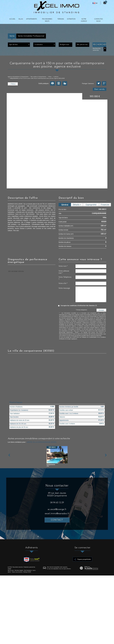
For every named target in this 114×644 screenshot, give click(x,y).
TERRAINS (61, 19)
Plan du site (11, 570)
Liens (34, 570)
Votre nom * (63, 266)
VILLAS (21, 19)
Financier (105, 205)
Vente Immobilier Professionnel (31, 36)
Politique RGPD (27, 572)
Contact (57, 520)
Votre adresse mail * (64, 272)
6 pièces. (56, 77)
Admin (9, 572)
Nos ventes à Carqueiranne (38, 77)
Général (65, 205)
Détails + (77, 205)
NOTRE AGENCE (84, 20)
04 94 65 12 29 (57, 503)
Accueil (12, 19)
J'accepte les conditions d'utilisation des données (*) (79, 305)
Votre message (64, 288)
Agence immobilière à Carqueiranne (18, 77)
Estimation (71, 19)
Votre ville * (63, 283)
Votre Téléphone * (65, 278)
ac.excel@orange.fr (57, 509)
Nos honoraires (28, 570)
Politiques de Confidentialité (89, 337)
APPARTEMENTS (32, 19)
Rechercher (100, 45)
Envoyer (101, 310)
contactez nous (98, 20)
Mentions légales (19, 570)
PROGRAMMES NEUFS (47, 20)
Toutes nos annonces (17, 572)
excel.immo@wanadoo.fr (57, 514)
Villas (50, 77)
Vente (12, 36)
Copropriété (91, 205)
